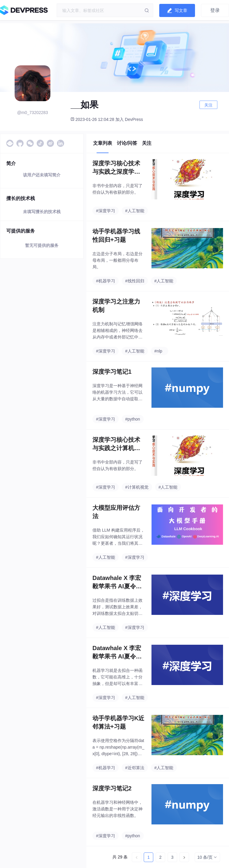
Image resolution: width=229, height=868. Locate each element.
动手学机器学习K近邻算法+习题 (118, 722)
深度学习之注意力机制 (116, 306)
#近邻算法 (135, 768)
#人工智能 (135, 211)
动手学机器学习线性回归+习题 (116, 236)
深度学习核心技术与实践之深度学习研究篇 (116, 168)
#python (133, 419)
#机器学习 (106, 281)
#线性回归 (135, 281)
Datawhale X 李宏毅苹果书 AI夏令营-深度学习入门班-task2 (119, 582)
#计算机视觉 (137, 487)
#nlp (158, 351)
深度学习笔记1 (112, 372)
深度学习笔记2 (112, 788)
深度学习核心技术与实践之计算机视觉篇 (116, 444)
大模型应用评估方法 (116, 512)
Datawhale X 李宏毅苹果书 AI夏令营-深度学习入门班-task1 (119, 653)
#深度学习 (106, 211)
